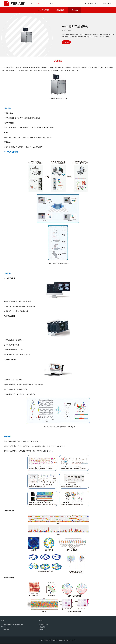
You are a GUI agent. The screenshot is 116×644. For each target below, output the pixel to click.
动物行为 (75, 10)
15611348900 (5, 630)
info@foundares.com (7, 627)
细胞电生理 (60, 10)
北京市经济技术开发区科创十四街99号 (12, 625)
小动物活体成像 (44, 10)
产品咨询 (66, 43)
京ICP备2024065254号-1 (70, 640)
